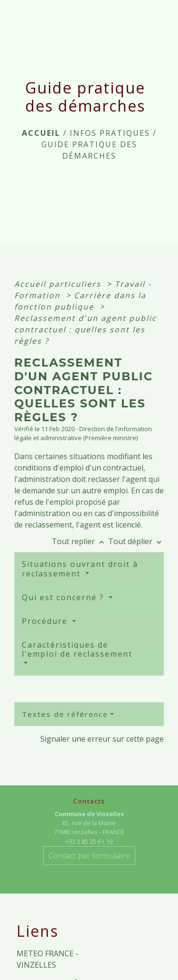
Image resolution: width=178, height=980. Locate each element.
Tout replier (80, 541)
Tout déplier (136, 541)
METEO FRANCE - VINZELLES (47, 959)
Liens (37, 931)
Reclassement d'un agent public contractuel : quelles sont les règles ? (85, 330)
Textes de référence (65, 714)
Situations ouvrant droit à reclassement (80, 569)
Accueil (41, 133)
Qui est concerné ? (64, 597)
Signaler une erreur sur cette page (102, 739)
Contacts (89, 801)
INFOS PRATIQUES (110, 133)
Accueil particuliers (59, 284)
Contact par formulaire (89, 856)
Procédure (46, 621)
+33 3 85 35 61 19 (89, 841)
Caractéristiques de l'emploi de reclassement (77, 649)
